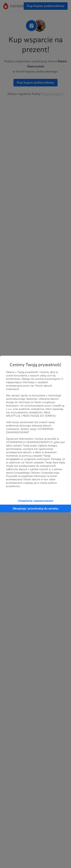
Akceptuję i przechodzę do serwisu (35, 508)
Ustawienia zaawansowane (35, 501)
